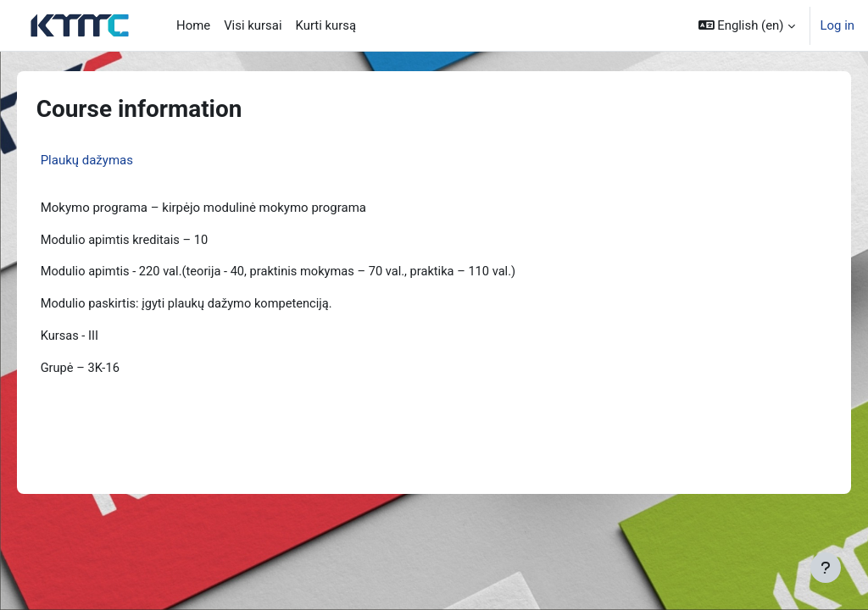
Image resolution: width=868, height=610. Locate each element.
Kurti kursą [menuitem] (326, 25)
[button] (747, 25)
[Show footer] (826, 568)
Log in (837, 25)
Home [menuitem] (193, 25)
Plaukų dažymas (111, 160)
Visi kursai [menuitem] (253, 25)
